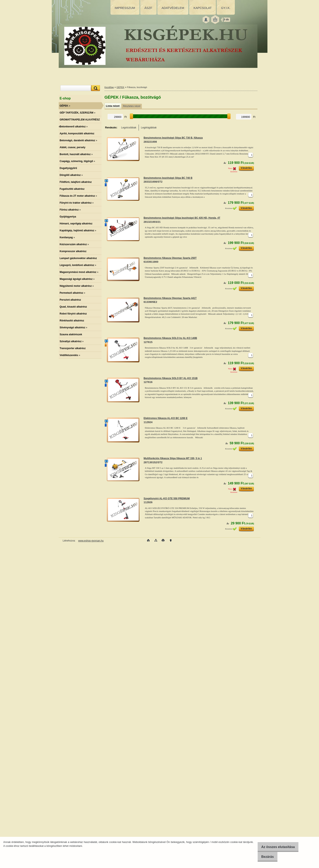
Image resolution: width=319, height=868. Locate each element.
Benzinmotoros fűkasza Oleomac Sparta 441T (170, 298)
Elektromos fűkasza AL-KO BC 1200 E (166, 418)
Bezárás (264, 857)
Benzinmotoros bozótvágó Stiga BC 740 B (168, 178)
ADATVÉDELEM (173, 8)
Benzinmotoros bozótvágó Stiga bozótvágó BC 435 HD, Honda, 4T (182, 218)
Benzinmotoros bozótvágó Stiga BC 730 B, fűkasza (173, 138)
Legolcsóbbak (129, 128)
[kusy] (251, 155)
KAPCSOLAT (203, 8)
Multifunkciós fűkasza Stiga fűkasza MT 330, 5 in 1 (173, 458)
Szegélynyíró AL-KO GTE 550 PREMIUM (167, 499)
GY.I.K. (226, 8)
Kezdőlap (109, 87)
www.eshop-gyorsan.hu (91, 541)
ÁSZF (148, 8)
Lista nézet (113, 106)
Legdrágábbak (149, 128)
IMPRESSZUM (125, 8)
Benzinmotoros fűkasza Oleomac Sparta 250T (170, 258)
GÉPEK (120, 87)
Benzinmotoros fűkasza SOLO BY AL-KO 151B (171, 378)
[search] (95, 88)
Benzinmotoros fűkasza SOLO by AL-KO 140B (170, 338)
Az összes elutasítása (275, 847)
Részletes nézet (132, 106)
